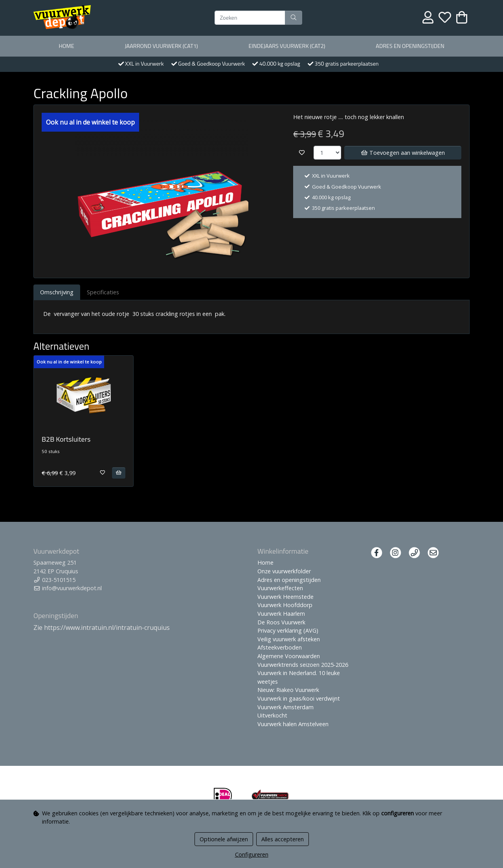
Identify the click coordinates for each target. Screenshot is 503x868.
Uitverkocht (272, 715)
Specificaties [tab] (103, 292)
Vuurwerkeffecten (280, 588)
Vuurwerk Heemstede (285, 597)
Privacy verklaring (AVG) (288, 630)
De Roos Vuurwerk (281, 622)
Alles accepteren (283, 839)
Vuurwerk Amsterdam (285, 707)
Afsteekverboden (280, 647)
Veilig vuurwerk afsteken (289, 639)
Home (66, 46)
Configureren (252, 854)
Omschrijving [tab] (57, 292)
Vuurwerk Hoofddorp (285, 605)
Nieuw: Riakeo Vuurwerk (288, 690)
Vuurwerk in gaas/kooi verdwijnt (299, 698)
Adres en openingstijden (410, 46)
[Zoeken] (250, 18)
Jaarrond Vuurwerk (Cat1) (161, 46)
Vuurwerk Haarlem (281, 614)
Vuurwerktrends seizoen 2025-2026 (303, 665)
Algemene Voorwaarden (289, 656)
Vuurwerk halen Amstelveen (293, 724)
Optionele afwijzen (224, 839)
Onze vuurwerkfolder (284, 571)
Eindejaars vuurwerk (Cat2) (287, 46)
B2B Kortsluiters (66, 439)
